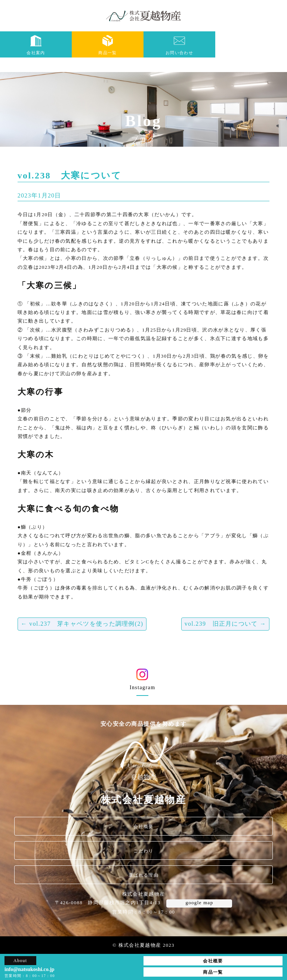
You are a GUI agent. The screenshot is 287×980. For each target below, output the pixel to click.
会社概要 (143, 827)
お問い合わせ (179, 45)
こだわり (143, 851)
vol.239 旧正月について (226, 624)
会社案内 (36, 45)
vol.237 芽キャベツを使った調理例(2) (82, 624)
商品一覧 (107, 45)
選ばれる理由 (143, 875)
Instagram (142, 682)
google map (199, 903)
